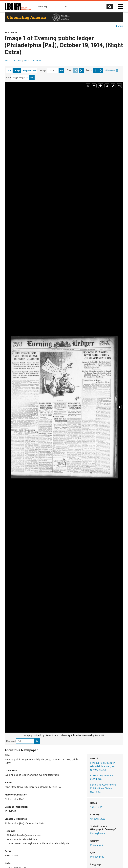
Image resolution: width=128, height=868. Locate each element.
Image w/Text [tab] (29, 70)
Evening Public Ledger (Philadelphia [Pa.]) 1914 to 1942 (104, 766)
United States (98, 819)
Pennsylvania (98, 833)
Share (120, 26)
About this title (13, 60)
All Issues (111, 70)
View (8, 78)
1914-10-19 (96, 807)
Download (11, 741)
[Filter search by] (52, 6)
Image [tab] (17, 70)
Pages (70, 70)
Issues (89, 70)
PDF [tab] (9, 70)
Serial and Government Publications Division (103, 788)
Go (62, 70)
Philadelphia (97, 845)
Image (43, 70)
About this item (32, 60)
